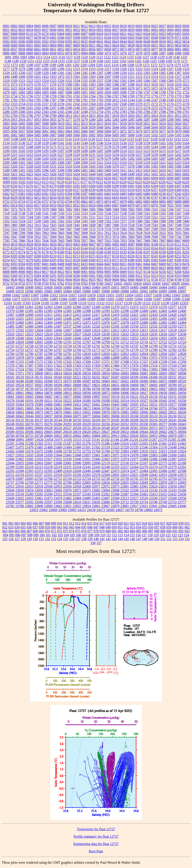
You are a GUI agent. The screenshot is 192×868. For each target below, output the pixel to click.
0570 (170, 38)
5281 (123, 159)
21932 (58, 459)
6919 (53, 205)
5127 (146, 139)
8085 (123, 244)
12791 (67, 354)
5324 (186, 163)
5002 (186, 120)
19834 (10, 412)
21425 (134, 444)
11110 (82, 303)
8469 (162, 264)
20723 (29, 436)
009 (54, 523)
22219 (58, 467)
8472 (170, 264)
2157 (45, 104)
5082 (14, 135)
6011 (30, 178)
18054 (106, 373)
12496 (48, 326)
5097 (123, 135)
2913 (186, 116)
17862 (144, 369)
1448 (14, 77)
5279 (108, 159)
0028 (170, 26)
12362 (39, 307)
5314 (108, 163)
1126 (138, 57)
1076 (123, 53)
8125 (6, 248)
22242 (87, 467)
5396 (45, 170)
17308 (125, 362)
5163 (178, 143)
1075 (116, 53)
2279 (186, 108)
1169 (169, 61)
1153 (46, 61)
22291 (182, 467)
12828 (182, 354)
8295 (53, 260)
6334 (53, 190)
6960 (100, 205)
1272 (154, 65)
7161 (147, 213)
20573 (163, 428)
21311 (48, 444)
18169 (58, 377)
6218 (107, 182)
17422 (58, 365)
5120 (92, 139)
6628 (6, 198)
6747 (154, 198)
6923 (84, 205)
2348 (84, 112)
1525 (53, 81)
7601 (38, 233)
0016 (115, 26)
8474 (178, 264)
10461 (77, 287)
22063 (39, 463)
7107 (178, 209)
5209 (116, 151)
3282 (108, 120)
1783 (22, 100)
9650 (77, 280)
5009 (53, 123)
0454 (170, 34)
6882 (139, 202)
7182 (14, 217)
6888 (178, 202)
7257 (30, 221)
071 (54, 531)
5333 (69, 166)
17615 (58, 369)
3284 (123, 120)
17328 (153, 362)
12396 (125, 311)
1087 (162, 53)
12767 (58, 350)
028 (169, 523)
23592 (29, 502)
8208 (38, 256)
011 (66, 523)
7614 (123, 233)
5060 (38, 131)
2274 (147, 108)
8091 (147, 244)
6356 (147, 190)
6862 (84, 202)
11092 (120, 299)
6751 (186, 198)
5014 (92, 123)
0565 (131, 38)
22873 (172, 483)
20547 (115, 428)
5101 (147, 135)
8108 (155, 244)
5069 (108, 131)
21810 (144, 451)
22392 (48, 471)
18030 (77, 373)
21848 (77, 455)
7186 (45, 217)
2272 (131, 108)
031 (187, 523)
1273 (162, 65)
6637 (69, 198)
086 (145, 531)
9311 (139, 276)
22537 (39, 475)
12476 (106, 323)
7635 (178, 233)
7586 (139, 229)
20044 (29, 416)
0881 (178, 49)
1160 (100, 61)
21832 (20, 455)
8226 (131, 256)
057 (157, 527)
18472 (163, 381)
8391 (186, 260)
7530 (139, 225)
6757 (45, 202)
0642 (108, 42)
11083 (54, 299)
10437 (166, 284)
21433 (144, 444)
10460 (67, 287)
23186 (182, 490)
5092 (92, 135)
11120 (137, 303)
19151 (172, 397)
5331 (53, 166)
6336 (69, 190)
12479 (134, 323)
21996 (163, 459)
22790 (67, 483)
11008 (44, 295)
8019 (14, 244)
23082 (96, 490)
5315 (115, 163)
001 (5, 523)
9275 (30, 276)
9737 (162, 280)
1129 (161, 57)
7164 (154, 213)
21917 (48, 459)
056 (151, 527)
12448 (87, 319)
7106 (170, 209)
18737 (20, 389)
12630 (106, 334)
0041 (61, 30)
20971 (182, 436)
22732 (115, 479)
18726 (10, 389)
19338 (153, 401)
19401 (58, 405)
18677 (144, 385)
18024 (67, 373)
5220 (6, 155)
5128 (154, 139)
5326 (14, 166)
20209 (134, 420)
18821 (144, 389)
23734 (144, 502)
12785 (20, 354)
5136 (22, 143)
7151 (69, 213)
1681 (14, 92)
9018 (53, 272)
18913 (67, 393)
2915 (14, 120)
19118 (125, 397)
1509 (116, 77)
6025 (100, 178)
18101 (10, 377)
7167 (178, 213)
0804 (53, 45)
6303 (147, 186)
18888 (58, 393)
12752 (182, 346)
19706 (106, 408)
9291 (53, 276)
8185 (92, 252)
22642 (153, 475)
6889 (186, 202)
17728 (106, 369)
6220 (123, 182)
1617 (162, 84)
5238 (147, 155)
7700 (162, 237)
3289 (162, 120)
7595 (178, 229)
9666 (131, 280)
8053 (69, 244)
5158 (139, 143)
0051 (69, 30)
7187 (53, 217)
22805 (87, 483)
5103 (162, 135)
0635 (84, 42)
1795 (100, 100)
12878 (20, 358)
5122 (107, 139)
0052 (77, 30)
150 (157, 539)
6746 (147, 198)
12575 (10, 330)
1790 (77, 100)
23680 (105, 502)
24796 (139, 510)
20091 (106, 416)
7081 (61, 209)
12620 (10, 334)
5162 (170, 143)
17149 (10, 362)
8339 (77, 260)
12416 (86, 315)
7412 (30, 225)
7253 (14, 221)
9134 (147, 272)
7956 (131, 241)
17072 (153, 358)
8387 (170, 260)
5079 (178, 131)
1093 (24, 57)
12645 (67, 338)
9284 (38, 276)
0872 (116, 49)
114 (126, 535)
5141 (61, 143)
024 (144, 523)
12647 (87, 338)
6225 (154, 182)
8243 (154, 256)
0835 (186, 45)
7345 (92, 221)
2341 (30, 112)
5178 (108, 147)
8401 (45, 264)
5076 (155, 131)
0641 (100, 42)
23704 (115, 502)
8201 (178, 252)
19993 (134, 412)
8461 (139, 264)
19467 (125, 405)
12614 (134, 330)
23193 (10, 494)
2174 (170, 104)
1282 (45, 69)
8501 (100, 268)
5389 (6, 170)
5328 (30, 166)
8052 (61, 244)
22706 (48, 479)
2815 (92, 116)
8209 (45, 256)
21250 (143, 440)
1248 (123, 65)
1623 (14, 88)
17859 (134, 369)
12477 (115, 323)
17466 (115, 365)
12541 (87, 326)
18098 (182, 373)
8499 (92, 268)
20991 (20, 440)
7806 (22, 241)
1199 (53, 65)
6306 (170, 186)
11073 (16, 299)
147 (139, 539)
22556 (77, 475)
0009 (61, 26)
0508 (77, 38)
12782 (172, 350)
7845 (61, 241)
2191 (84, 108)
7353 (116, 221)
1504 (100, 77)
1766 (108, 96)
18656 (125, 385)
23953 (34, 510)
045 (84, 527)
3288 (155, 120)
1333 (186, 69)
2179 (14, 108)
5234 (116, 155)
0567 (147, 38)
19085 (77, 397)
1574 (22, 84)
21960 (96, 459)
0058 (123, 30)
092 (181, 531)
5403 (100, 170)
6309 (6, 190)
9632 (30, 280)
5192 (22, 151)
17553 (10, 369)
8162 (139, 248)
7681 (123, 237)
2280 (6, 112)
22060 (29, 463)
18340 (20, 381)
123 (180, 535)
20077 (87, 416)
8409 (69, 264)
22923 (29, 486)
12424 (153, 315)
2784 (131, 112)
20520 (48, 428)
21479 (29, 447)
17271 (106, 362)
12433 (29, 319)
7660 (53, 237)
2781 (108, 112)
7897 (100, 241)
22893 (182, 483)
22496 (163, 471)
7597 (6, 233)
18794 (96, 389)
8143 (77, 248)
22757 (10, 483)
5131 (170, 139)
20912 (106, 436)
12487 (20, 326)
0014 (100, 26)
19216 (58, 401)
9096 (116, 272)
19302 (115, 401)
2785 (139, 112)
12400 (144, 311)
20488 (20, 428)
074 (72, 531)
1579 (61, 84)
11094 (138, 299)
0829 (139, 45)
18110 (20, 377)
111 (109, 535)
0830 (147, 45)
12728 (29, 346)
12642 (39, 338)
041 (60, 527)
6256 (14, 186)
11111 (91, 303)
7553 (14, 229)
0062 (155, 30)
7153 (84, 213)
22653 (163, 475)
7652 (38, 237)
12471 (67, 323)
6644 (123, 198)
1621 (186, 84)
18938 (96, 393)
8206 (22, 256)
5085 (38, 135)
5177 (100, 147)
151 (163, 539)
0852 (61, 49)
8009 (186, 241)
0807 (69, 45)
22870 (163, 483)
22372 (39, 471)
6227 (170, 182)
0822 (100, 45)
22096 (96, 463)
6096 (170, 178)
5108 (15, 139)
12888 (106, 358)
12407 (10, 315)
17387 (29, 365)
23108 (134, 490)
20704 (20, 436)
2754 (100, 112)
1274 (170, 65)
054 (139, 527)
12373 (144, 307)
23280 (29, 494)
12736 (77, 346)
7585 (131, 229)
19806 (182, 408)
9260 (178, 272)
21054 (49, 440)
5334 (77, 166)
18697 (163, 385)
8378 (123, 260)
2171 (147, 104)
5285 (155, 159)
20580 (182, 428)
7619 (147, 233)
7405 (14, 225)
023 (138, 523)
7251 (186, 217)
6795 (77, 202)
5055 (6, 131)
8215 (92, 256)
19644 (77, 408)
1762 (77, 96)
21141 (96, 440)
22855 (153, 483)
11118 (128, 303)
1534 (77, 81)
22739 (125, 479)
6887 (170, 202)
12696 (48, 342)
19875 (48, 412)
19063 (20, 397)
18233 (86, 377)
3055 (53, 120)
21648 (172, 447)
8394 (22, 264)
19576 (163, 405)
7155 (100, 213)
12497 (58, 326)
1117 (69, 57)
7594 (170, 229)
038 (41, 527)
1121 (100, 57)
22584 (106, 475)
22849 (144, 483)
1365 (162, 73)
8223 (123, 256)
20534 (96, 428)
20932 (144, 436)
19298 (105, 401)
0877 (155, 49)
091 (175, 531)
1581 (77, 84)
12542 (96, 326)
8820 (154, 268)
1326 (162, 69)
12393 (106, 311)
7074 (22, 209)
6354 (131, 190)
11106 (54, 303)
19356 (182, 401)
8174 (22, 252)
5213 (147, 151)
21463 (182, 444)
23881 (125, 506)
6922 (77, 205)
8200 (170, 252)
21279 (162, 440)
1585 (108, 84)
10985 (77, 291)
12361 (29, 307)
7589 (155, 229)
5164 (186, 143)
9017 (45, 272)
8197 (147, 252)
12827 (172, 354)
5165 (6, 147)
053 (133, 527)
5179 (116, 147)
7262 (61, 221)
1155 (61, 61)
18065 (125, 373)
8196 (139, 252)
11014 (63, 295)
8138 (53, 248)
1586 (116, 84)
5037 (77, 127)
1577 (45, 84)
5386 (178, 166)
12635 (153, 334)
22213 (39, 467)
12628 (87, 334)
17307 (115, 362)
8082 (116, 244)
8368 (84, 260)
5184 (155, 147)
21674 (29, 451)
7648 (22, 237)
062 (187, 527)
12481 (153, 323)
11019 (91, 295)
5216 (170, 151)
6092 (139, 178)
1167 (153, 61)
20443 (182, 424)
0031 (6, 30)
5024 (162, 123)
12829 (10, 358)
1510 (123, 77)
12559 (172, 326)
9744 (170, 280)
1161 (107, 61)
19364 (20, 405)
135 (66, 539)
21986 (153, 459)
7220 (147, 217)
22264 (134, 467)
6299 (116, 186)
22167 (144, 463)
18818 (125, 389)
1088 (170, 53)
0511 (100, 38)
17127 (182, 358)
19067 (48, 397)
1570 (178, 81)
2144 (131, 100)
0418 (100, 34)
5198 (69, 151)
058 (163, 527)
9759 (45, 284)
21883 (153, 455)
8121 (178, 244)
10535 (20, 291)
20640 (134, 432)
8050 (53, 244)
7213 (108, 217)
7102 (162, 209)
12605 (48, 330)
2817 (108, 116)
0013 (92, 26)
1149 (15, 61)
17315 (134, 362)
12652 (134, 338)
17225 (67, 362)
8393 (14, 264)
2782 (116, 112)
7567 (69, 229)
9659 (108, 280)
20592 (20, 432)
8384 (162, 260)
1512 (139, 77)
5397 (53, 170)
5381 (147, 166)
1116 (62, 57)
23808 (39, 506)
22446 (96, 471)
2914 (6, 120)
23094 (106, 490)
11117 (119, 303)
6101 (14, 182)
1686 (53, 92)
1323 (147, 69)
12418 (105, 315)
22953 (58, 486)
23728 (134, 502)
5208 (108, 151)
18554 (20, 385)
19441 (96, 405)
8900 (22, 272)
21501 (87, 447)
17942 (10, 373)
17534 (172, 365)
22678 (10, 479)
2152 (6, 104)
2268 (100, 108)
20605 (58, 432)
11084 (63, 299)
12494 (39, 326)
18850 (182, 389)
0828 (131, 45)
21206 (124, 440)
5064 (69, 131)
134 (60, 539)
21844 (58, 455)
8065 (77, 244)
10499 (10, 291)
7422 (45, 225)
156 (93, 543)
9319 (178, 276)
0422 (131, 34)
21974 (125, 459)
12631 (115, 334)
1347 (100, 73)
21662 (182, 447)
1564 (131, 81)
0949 (53, 53)
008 (48, 523)
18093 (163, 373)
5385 (170, 166)
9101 (131, 272)
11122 (146, 303)
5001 (178, 120)
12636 (163, 334)
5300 (14, 163)
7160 (139, 213)
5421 (14, 174)
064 (11, 531)
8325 (69, 260)
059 (169, 527)
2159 (61, 104)
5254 (77, 159)
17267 (96, 362)
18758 (48, 389)
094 (6, 535)
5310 (92, 163)
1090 (186, 53)
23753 (172, 502)
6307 (178, 186)
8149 (108, 248)
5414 (147, 170)
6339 (92, 190)
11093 (129, 299)
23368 (115, 494)
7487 (108, 225)
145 (126, 539)
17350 (182, 362)
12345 (174, 303)
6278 (45, 186)
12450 (106, 319)
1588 (131, 84)
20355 (134, 424)
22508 (182, 471)
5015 (100, 123)
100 (42, 535)
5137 (30, 143)
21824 (182, 451)
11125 (156, 303)
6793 (61, 202)
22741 (134, 479)
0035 (38, 30)
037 (35, 527)
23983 (63, 510)
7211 (92, 217)
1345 (84, 73)
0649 (155, 42)
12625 (58, 334)
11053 (120, 295)
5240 (162, 155)
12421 (134, 315)
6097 (178, 178)
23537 (163, 498)
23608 (67, 502)
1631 (53, 88)
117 (144, 535)
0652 (178, 42)
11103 (27, 303)
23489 (87, 498)
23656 (96, 502)
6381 (22, 194)
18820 (134, 389)
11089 (91, 299)
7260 (45, 221)
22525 (29, 475)
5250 (53, 159)
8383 (155, 260)
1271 (146, 65)
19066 (39, 397)
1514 (154, 77)
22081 (67, 463)
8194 (131, 252)
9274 (22, 276)
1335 (14, 73)
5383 (155, 166)
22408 (58, 471)
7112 (186, 209)
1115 (54, 57)
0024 (147, 26)
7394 (170, 221)
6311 (22, 190)
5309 (84, 163)
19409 (67, 405)
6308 (186, 186)
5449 (131, 174)
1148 (8, 61)
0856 (92, 49)
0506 (61, 38)
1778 (170, 96)
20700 (10, 436)
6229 (185, 182)
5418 (178, 170)
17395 (39, 365)
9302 (100, 276)
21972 (115, 459)
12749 (153, 346)
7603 (45, 233)
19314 (125, 401)
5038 (84, 127)
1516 (170, 77)
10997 (182, 291)
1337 (30, 73)
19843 (20, 412)
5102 (155, 135)
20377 (163, 424)
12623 (39, 334)
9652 (84, 280)
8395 (30, 264)
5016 (108, 123)
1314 (84, 69)
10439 (176, 284)
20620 (87, 432)
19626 (58, 408)
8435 (84, 264)
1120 (92, 57)
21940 (77, 459)
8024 (22, 244)
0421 (123, 34)
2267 (92, 108)
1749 (162, 92)
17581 (29, 369)
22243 (96, 467)
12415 (77, 315)
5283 (139, 159)
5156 (123, 143)
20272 (39, 424)
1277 (6, 69)
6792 (53, 202)
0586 (22, 42)
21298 (29, 444)
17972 (29, 373)
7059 (178, 205)
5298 (186, 159)
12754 (10, 350)
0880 (170, 49)
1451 (38, 77)
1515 (162, 77)
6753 (14, 202)
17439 (96, 365)
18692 (153, 385)
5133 (185, 139)
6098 (186, 178)
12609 (87, 330)
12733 (58, 346)
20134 (10, 420)
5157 (131, 143)
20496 (39, 428)
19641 (67, 408)
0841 (38, 49)
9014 (38, 272)
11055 (138, 295)
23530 (153, 498)
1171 (184, 61)
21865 (106, 455)
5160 (155, 143)
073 (66, 531)
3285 (131, 120)
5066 (84, 131)
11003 (25, 295)
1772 (147, 96)
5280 (116, 159)
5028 (6, 127)
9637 (45, 280)
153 (175, 539)
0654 (186, 42)
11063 (176, 295)
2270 (116, 108)
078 (96, 531)
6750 (178, 198)
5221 (14, 155)
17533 (163, 365)
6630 (22, 198)
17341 (172, 362)
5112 (38, 139)
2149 (170, 100)
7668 (92, 237)
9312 (147, 276)
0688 (6, 45)
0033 (22, 30)
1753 (6, 96)
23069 (58, 490)
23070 (67, 490)
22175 (163, 463)
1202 (76, 65)
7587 (147, 229)
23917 (134, 506)
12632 (125, 334)
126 (11, 539)
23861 (96, 506)
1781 (6, 100)
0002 (14, 26)
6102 (22, 182)
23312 (58, 494)
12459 (10, 323)
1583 (92, 84)
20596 (29, 432)
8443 (92, 264)
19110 (115, 397)
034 (17, 527)
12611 (106, 330)
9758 (38, 284)
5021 (147, 123)
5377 (123, 166)
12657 (182, 338)
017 (102, 523)
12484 (182, 323)
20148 (67, 420)
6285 (100, 186)
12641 (29, 338)
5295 (178, 159)
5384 (162, 166)
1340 (53, 73)
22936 (48, 486)
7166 (170, 213)
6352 (115, 190)
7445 (77, 225)
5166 (14, 147)
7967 (139, 241)
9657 (100, 280)
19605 (29, 408)
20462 (10, 428)
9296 (77, 276)
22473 (115, 471)
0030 (186, 26)
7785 (6, 241)
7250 (178, 217)
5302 (30, 163)
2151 (186, 100)
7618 (139, 233)
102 (54, 535)
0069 (22, 34)
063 (5, 531)
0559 (115, 38)
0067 (6, 34)
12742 (106, 346)
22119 (106, 463)
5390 (14, 170)
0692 (38, 45)
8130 (38, 248)
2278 (178, 108)
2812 (69, 116)
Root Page (96, 851)
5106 (186, 135)
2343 (45, 112)
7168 (186, 213)
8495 (69, 268)
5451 (147, 174)
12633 (134, 334)
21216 (134, 440)
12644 (58, 338)
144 (120, 539)
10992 (144, 291)
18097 (172, 373)
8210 (53, 256)
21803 (125, 451)
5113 (45, 139)
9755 (22, 284)
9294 (69, 276)
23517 (134, 498)
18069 (134, 373)
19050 (182, 393)
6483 (123, 194)
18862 (29, 393)
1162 (115, 61)
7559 (45, 229)
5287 (162, 159)
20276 (48, 424)
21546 (144, 447)
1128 (153, 57)
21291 (10, 444)
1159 (92, 61)
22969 (87, 486)
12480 (144, 323)
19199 (39, 401)
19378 (29, 405)
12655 (163, 338)
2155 (30, 104)
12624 (48, 334)
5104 (170, 135)
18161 (48, 377)
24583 (110, 510)
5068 (100, 131)
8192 (116, 252)
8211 (61, 256)
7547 (170, 225)
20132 (182, 416)
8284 (45, 260)
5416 (162, 170)
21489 (58, 447)
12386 (77, 311)
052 (126, 527)
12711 (115, 342)
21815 (163, 451)
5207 (100, 151)
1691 (84, 92)
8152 (123, 248)
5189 (186, 147)
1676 (170, 88)
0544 (108, 38)
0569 (162, 38)
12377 (172, 307)
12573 (182, 326)
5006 (30, 123)
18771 (77, 389)
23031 (163, 486)
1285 (53, 69)
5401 (84, 170)
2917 (30, 120)
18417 (115, 381)
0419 (108, 34)
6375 (14, 194)
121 (168, 535)
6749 (170, 198)
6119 (61, 182)
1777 (162, 96)
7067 (6, 209)
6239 (6, 186)
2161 (69, 104)
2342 (38, 112)
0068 (14, 34)
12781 (163, 350)
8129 (30, 248)
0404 (61, 34)
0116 (30, 34)
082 (120, 531)
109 (97, 535)
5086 (45, 135)
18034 (87, 373)
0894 (45, 53)
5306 (61, 163)
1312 (69, 69)
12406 (182, 311)
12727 (20, 346)
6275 (22, 186)
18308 (153, 377)
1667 (108, 88)
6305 (162, 186)
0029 (178, 26)
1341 (61, 73)
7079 (45, 209)
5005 (22, 123)
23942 (163, 506)
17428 (67, 365)
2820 (131, 116)
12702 (77, 342)
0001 (6, 26)
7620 (154, 233)
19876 (58, 412)
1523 (38, 81)
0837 (14, 49)
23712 (125, 502)
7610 (92, 233)
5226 (53, 155)
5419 (186, 170)
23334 (67, 494)
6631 (30, 198)
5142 (69, 143)
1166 (146, 61)
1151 (31, 61)
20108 (134, 416)
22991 (144, 486)
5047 (139, 127)
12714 (134, 342)
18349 (29, 381)
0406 (76, 34)
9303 (108, 276)
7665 (77, 237)
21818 (172, 451)
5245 (14, 159)
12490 (29, 326)
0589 (30, 42)
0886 (6, 53)
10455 (39, 287)
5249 (45, 159)
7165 (162, 213)
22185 (172, 463)
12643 (48, 338)
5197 (61, 151)
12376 (163, 307)
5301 (22, 163)
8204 (6, 256)
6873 (100, 202)
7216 (131, 217)
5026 (178, 123)
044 (78, 527)
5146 (100, 143)
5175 (84, 147)
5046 (131, 127)
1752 (186, 92)
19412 (77, 405)
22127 (115, 463)
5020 (139, 123)
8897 (186, 268)
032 (5, 527)
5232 (100, 155)
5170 (45, 147)
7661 (61, 237)
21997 (172, 459)
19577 (172, 405)
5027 (186, 123)
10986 (87, 291)
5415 (154, 170)
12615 (144, 330)
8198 (155, 252)
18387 (87, 381)
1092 (16, 57)
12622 (29, 334)
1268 (131, 65)
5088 (61, 135)
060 (175, 527)
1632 (61, 88)
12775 (115, 350)
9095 (108, 272)
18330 (10, 381)
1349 (116, 73)
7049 (162, 205)
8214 (84, 256)
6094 (154, 178)
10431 (118, 284)
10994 (153, 291)
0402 (53, 34)
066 (23, 531)
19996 (144, 412)
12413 (67, 315)
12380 (20, 311)
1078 (139, 53)
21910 (39, 459)
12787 (39, 354)
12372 (134, 307)
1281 (38, 69)
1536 (92, 81)
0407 (84, 34)
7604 (53, 233)
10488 (144, 287)
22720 (67, 479)
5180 (123, 147)
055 (145, 527)
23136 (153, 490)
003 (17, 523)
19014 (134, 393)
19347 (172, 401)
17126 (172, 358)
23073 (87, 490)
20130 (172, 416)
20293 (67, 424)
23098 (115, 490)
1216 (115, 65)
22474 (125, 471)
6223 (139, 182)
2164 (92, 104)
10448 (20, 287)
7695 (139, 237)
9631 (22, 280)
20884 (96, 436)
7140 (37, 213)
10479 (125, 287)
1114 (47, 57)
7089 (116, 209)
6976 (155, 205)
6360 (178, 190)
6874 (108, 202)
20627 (106, 432)
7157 (115, 213)
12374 (153, 307)
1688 (69, 92)
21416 (125, 444)
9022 (61, 272)
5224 (38, 155)
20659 (153, 432)
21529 (125, 447)
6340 (100, 190)
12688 (29, 342)
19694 (96, 408)
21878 (134, 455)
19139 (153, 397)
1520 (14, 81)
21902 (20, 459)
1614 (139, 84)
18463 (153, 381)
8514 (123, 268)
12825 (153, 354)
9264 (186, 272)
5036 (69, 127)
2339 (14, 112)
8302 (61, 260)
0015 (108, 26)
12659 (20, 342)
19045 (172, 393)
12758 (39, 350)
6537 (170, 194)
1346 (92, 73)
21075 (58, 440)
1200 (60, 65)
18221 (77, 377)
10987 (96, 291)
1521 (22, 81)
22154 (134, 463)
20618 (67, 432)
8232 (139, 256)
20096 (115, 416)
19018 (153, 393)
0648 (147, 42)
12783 (182, 350)
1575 (30, 84)
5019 (131, 123)
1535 (84, 81)
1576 (38, 84)
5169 (38, 147)
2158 (53, 104)
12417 (96, 315)
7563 (53, 229)
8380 (131, 260)
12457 (172, 319)
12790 (58, 354)
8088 (139, 244)
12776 (125, 350)
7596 (186, 229)
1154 (54, 61)
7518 (131, 225)
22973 (115, 486)
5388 (186, 166)
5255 (84, 159)
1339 (45, 73)
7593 (162, 229)
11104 (36, 303)
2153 (14, 104)
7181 (6, 217)
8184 (84, 252)
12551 (144, 326)
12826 (163, 354)
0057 (116, 30)
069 (41, 531)
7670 (100, 237)
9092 (92, 272)
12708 (96, 342)
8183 (77, 252)
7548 (178, 225)
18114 (29, 377)
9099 (123, 272)
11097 (157, 299)
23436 (182, 494)
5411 (123, 170)
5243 (186, 155)
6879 (123, 202)
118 (150, 535)
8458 (131, 264)
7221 (154, 217)
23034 (172, 486)
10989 (115, 291)
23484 (77, 498)
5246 (22, 159)
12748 (144, 346)
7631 (170, 233)
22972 (106, 486)
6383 (38, 194)
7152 (76, 213)
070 (48, 531)
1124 (123, 57)
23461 (39, 498)
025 (151, 523)
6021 (69, 178)
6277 (38, 186)
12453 (134, 319)
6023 (84, 178)
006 (35, 523)
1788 (61, 100)
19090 (87, 397)
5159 (147, 143)
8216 (100, 256)
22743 (144, 479)
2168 (123, 104)
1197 (37, 65)
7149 (53, 213)
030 (181, 523)
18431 (125, 381)
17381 (20, 365)
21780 (106, 451)
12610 (96, 330)
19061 (10, 397)
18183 (67, 377)
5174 (77, 147)
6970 (131, 205)
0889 (30, 53)
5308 (77, 163)
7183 (22, 217)
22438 (77, 471)
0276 (45, 34)
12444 (48, 319)
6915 (22, 205)
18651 (115, 385)
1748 (155, 92)
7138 (22, 213)
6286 (108, 186)
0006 (45, 26)
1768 (123, 96)
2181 (30, 108)
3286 (139, 120)
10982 (48, 291)
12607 (67, 330)
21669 (20, 451)
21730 (67, 451)
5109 (22, 139)
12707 (87, 342)
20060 (67, 416)
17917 (172, 369)
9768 (100, 284)
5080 (186, 131)
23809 (48, 506)
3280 (92, 120)
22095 (87, 463)
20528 (77, 428)
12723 (172, 342)
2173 (162, 104)
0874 (131, 49)
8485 (45, 268)
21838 (39, 455)
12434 (39, 319)
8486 (53, 268)
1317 (108, 69)
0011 (76, 26)
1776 (155, 96)
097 (24, 535)
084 (133, 531)
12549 (125, 326)
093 (187, 531)
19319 (134, 401)
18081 (144, 373)
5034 (53, 127)
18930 (87, 393)
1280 (30, 69)
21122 (86, 440)
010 (60, 523)
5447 (116, 174)
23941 (153, 506)
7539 (147, 225)
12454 (144, 319)
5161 (162, 143)
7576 (108, 229)
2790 (178, 112)
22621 (134, 475)
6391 (45, 194)
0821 (92, 45)
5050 (162, 127)
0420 (115, 34)
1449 (22, 77)
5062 (53, 131)
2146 (147, 100)
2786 (147, 112)
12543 (106, 326)
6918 (45, 205)
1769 (131, 96)
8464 (147, 264)
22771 (39, 483)
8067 (92, 244)
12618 (172, 330)
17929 (182, 369)
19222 (67, 401)
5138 (38, 143)
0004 (30, 26)
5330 (45, 166)
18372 (58, 381)
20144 (58, 420)
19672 (87, 408)
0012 (84, 26)
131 (41, 539)
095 (12, 535)
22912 (10, 486)
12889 (115, 358)
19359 (10, 405)
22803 (77, 483)
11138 (165, 303)
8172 (6, 252)
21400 (115, 444)
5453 (162, 174)
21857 (87, 455)
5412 (131, 170)
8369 (92, 260)
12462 (39, 323)
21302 (39, 444)
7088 (108, 209)
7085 (92, 209)
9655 (92, 280)
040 (54, 527)
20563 (144, 428)
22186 (182, 463)
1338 (38, 73)
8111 (162, 244)
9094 (100, 272)
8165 (162, 248)
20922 (125, 436)
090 (169, 531)
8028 (30, 244)
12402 (163, 311)
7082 (69, 209)
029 (175, 523)
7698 (147, 237)
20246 (182, 420)
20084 (96, 416)
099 (36, 535)
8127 (22, 248)
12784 (10, 354)
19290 (96, 401)
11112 (100, 303)
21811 (153, 451)
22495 (153, 471)
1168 (161, 61)
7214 (115, 217)
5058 (30, 131)
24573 (101, 510)
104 (66, 535)
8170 (186, 248)
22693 (29, 479)
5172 (61, 147)
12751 (172, 346)
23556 (182, 498)
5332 (61, 166)
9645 (61, 280)
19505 (134, 405)
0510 (92, 38)
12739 (87, 346)
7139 (30, 213)
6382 (30, 194)
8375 (116, 260)
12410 (39, 315)
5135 (14, 143)
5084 (30, 135)
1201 (68, 65)
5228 (69, 155)
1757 (38, 96)
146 (133, 539)
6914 (14, 205)
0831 (155, 45)
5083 (22, 135)
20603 (48, 432)
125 (5, 539)
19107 (106, 397)
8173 (14, 252)
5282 (131, 159)
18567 (39, 385)
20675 (172, 432)
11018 (82, 295)
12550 (134, 326)
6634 (53, 198)
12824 (144, 354)
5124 (123, 139)
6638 (77, 198)
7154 (92, 213)
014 (84, 523)
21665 (10, 451)
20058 (58, 416)
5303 (38, 163)
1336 (22, 73)
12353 (184, 303)
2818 (116, 116)
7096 (147, 209)
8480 (14, 268)
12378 (182, 307)
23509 (115, 498)
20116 (163, 416)
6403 (108, 194)
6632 (38, 198)
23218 (20, 494)
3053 (38, 120)
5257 (92, 159)
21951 (87, 459)
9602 (6, 280)
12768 (67, 350)
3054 (45, 120)
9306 (131, 276)
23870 (115, 506)
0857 (100, 49)
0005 (38, 26)
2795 (22, 116)
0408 (92, 34)
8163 (147, 248)
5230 (84, 155)
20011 (172, 412)
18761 (58, 389)
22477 (134, 471)
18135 (39, 377)
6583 (186, 194)
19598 (10, 408)
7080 (53, 209)
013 (78, 523)
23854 (87, 506)
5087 (53, 135)
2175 (178, 104)
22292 (10, 471)
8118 (170, 244)
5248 (38, 159)
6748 (162, 198)
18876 (48, 393)
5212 (139, 151)
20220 (144, 420)
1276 (185, 65)
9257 (170, 272)
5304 (45, 163)
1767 (116, 96)
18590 (48, 385)
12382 (39, 311)
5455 (170, 174)
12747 (134, 346)
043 (72, 527)
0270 (37, 34)
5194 (38, 151)
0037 (45, 30)
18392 (96, 381)
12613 (125, 330)
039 (48, 527)
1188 (30, 65)
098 (30, 535)
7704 (170, 237)
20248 (10, 424)
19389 (39, 405)
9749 (178, 280)
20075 (77, 416)
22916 (20, 486)
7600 (30, 233)
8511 (116, 268)
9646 (69, 280)
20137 (39, 420)
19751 (163, 408)
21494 (67, 447)
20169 (96, 420)
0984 (84, 53)
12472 (77, 323)
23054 (29, 490)
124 (186, 535)
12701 (67, 342)
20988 (11, 440)
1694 (108, 92)
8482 (30, 268)
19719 (125, 408)
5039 (92, 127)
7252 (6, 221)
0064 (170, 30)
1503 (92, 77)
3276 (61, 120)
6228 (178, 182)
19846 (29, 412)
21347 (67, 444)
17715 (96, 369)
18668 (134, 385)
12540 (77, 326)
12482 (163, 323)
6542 (178, 194)
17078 (163, 358)
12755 (20, 350)
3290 (170, 120)
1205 (99, 65)
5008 (45, 123)
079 (102, 531)
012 (72, 523)
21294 (20, 444)
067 (29, 531)
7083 (77, 209)
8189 (108, 252)
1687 (61, 92)
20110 (153, 416)
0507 (69, 38)
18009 (39, 373)
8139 (61, 248)
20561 (134, 428)
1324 (155, 69)
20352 (125, 424)
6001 (178, 174)
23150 (163, 490)
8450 (116, 264)
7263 (69, 221)
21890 (172, 455)
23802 (29, 506)
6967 (116, 205)
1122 (107, 57)
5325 (6, 166)
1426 (186, 73)
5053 (186, 127)
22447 (106, 471)
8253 (186, 256)
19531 (153, 405)
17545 (182, 365)
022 (132, 523)
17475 (125, 365)
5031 (30, 127)
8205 (14, 256)
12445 (58, 319)
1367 (178, 73)
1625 (30, 88)
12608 (77, 330)
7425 (53, 225)
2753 (92, 112)
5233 (108, 155)
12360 (20, 307)
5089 (69, 135)
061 (181, 527)
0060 (139, 30)
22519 (20, 475)
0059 (131, 30)
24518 (91, 510)
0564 (123, 38)
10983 (58, 291)
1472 (61, 77)
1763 (84, 96)
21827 (10, 455)
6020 (61, 178)
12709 (106, 342)
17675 (77, 369)
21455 (172, 444)
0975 (77, 53)
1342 (69, 73)
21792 (115, 451)
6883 (147, 202)
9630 (14, 280)
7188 (61, 217)
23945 (172, 506)
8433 (77, 264)
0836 (6, 49)
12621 (20, 334)
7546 (162, 225)
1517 (178, 77)
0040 (53, 30)
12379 (10, 311)
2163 (84, 104)
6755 (30, 202)
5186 (162, 147)
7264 (77, 221)
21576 (163, 447)
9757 (30, 284)
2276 (162, 108)
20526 (58, 428)
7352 (108, 221)
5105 (178, 135)
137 (78, 539)
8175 (30, 252)
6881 (131, 202)
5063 (61, 131)
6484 (131, 194)
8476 (186, 264)
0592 (45, 42)
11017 (73, 295)
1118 (77, 57)
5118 (76, 139)
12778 (134, 350)
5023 (154, 123)
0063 (162, 30)
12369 (106, 307)
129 (29, 539)
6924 (92, 205)
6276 (30, 186)
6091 (131, 178)
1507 (108, 77)
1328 (178, 69)
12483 (172, 323)
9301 (92, 276)
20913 (115, 436)
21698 (58, 451)
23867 (106, 506)
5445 (100, 174)
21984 (144, 459)
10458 (58, 287)
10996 (172, 291)
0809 (77, 45)
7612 (108, 233)
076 (84, 531)
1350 (123, 73)
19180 (20, 401)
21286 (181, 440)
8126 (14, 248)
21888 (163, 455)
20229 (163, 420)
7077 (30, 209)
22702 (39, 479)
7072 (14, 209)
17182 (48, 362)
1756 (30, 96)
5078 (170, 131)
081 (114, 531)
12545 (115, 326)
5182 (139, 147)
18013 (48, 373)
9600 (186, 276)
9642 (53, 280)
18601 (67, 385)
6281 (69, 186)
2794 (14, 116)
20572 (153, 428)
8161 (131, 248)
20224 (153, 420)
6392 (53, 194)
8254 (6, 260)
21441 (163, 444)
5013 (84, 123)
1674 (162, 88)
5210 (123, 151)
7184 (30, 217)
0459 (22, 38)
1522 (30, 81)
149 (151, 539)
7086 (100, 209)
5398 (61, 170)
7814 (30, 241)
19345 (163, 401)
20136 (29, 420)
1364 (155, 73)
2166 (108, 104)
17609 (48, 369)
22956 (67, 486)
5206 (92, 151)
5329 (38, 166)
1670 (131, 88)
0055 (100, 30)
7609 (84, 233)
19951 (87, 412)
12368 (96, 307)
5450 (139, 174)
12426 (163, 315)
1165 (138, 61)
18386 (77, 381)
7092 (131, 209)
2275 (155, 108)
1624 (22, 88)
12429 (182, 315)
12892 (125, 358)
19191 (29, 401)
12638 (182, 334)
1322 (139, 69)
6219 (115, 182)
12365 (67, 307)
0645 (131, 42)
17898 (163, 369)
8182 (69, 252)
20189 (125, 420)
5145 (92, 143)
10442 (185, 284)
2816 (100, 116)
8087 (131, 244)
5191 (14, 151)
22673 (182, 475)
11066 (7, 299)
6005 (6, 178)
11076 (35, 299)
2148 (162, 100)
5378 (131, 166)
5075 (147, 131)
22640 (144, 475)
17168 (29, 362)
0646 (139, 42)
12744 (115, 346)
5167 (22, 147)
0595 (69, 42)
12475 (96, 323)
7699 (155, 237)
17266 (87, 362)
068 (35, 531)
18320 (163, 377)
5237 (139, 155)
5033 (45, 127)
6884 (155, 202)
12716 (144, 342)
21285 (172, 440)
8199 (162, 252)
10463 (87, 287)
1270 (138, 65)
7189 (69, 217)
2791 (186, 112)
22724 (87, 479)
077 (90, 531)
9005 (30, 272)
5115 (61, 139)
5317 (131, 163)
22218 (48, 467)
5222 (22, 155)
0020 (139, 26)
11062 (167, 295)
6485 (139, 194)
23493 (96, 498)
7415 (38, 225)
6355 (139, 190)
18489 (172, 381)
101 (48, 535)
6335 (61, 190)
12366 (77, 307)
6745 (139, 198)
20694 (182, 432)
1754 (14, 96)
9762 (61, 284)
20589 (10, 432)
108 (91, 535)
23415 (163, 494)
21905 (29, 459)
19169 (182, 397)
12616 (153, 330)
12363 (48, 307)
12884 (77, 358)
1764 (92, 96)
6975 (147, 205)
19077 (67, 397)
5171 (53, 147)
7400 (186, 221)
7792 (14, 241)
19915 (77, 412)
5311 (100, 163)
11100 (185, 299)
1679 (6, 92)
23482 (67, 498)
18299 (134, 377)
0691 (30, 45)
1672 (147, 88)
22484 (144, 471)
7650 (30, 237)
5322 (170, 163)
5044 (116, 127)
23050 (20, 490)
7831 (38, 241)
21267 (153, 440)
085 (139, 531)
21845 (67, 455)
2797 (38, 116)
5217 (178, 151)
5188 (178, 147)
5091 (84, 135)
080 (108, 531)
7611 (100, 233)
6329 (45, 190)
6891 (6, 205)
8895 (178, 268)
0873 (123, 49)
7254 (22, 221)
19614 (39, 408)
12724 (182, 342)
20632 (125, 432)
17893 (153, 369)
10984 (67, 291)
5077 (162, 131)
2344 (53, 112)
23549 (172, 498)
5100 (139, 135)
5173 (69, 147)
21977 (134, 459)
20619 (77, 432)
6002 (186, 174)
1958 (108, 100)
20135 (20, 420)
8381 (139, 260)
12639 (10, 338)
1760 (61, 96)
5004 (14, 123)
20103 (125, 416)
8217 (108, 256)
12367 (87, 307)
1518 (186, 77)
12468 (58, 323)
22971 (96, 486)
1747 (147, 92)
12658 (10, 342)
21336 (58, 444)
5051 (170, 127)
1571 (186, 81)
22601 (115, 475)
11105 (45, 303)
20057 (48, 416)
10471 (115, 287)
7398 (178, 221)
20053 (39, 416)
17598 (39, 369)
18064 (115, 373)
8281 (38, 260)
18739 (29, 389)
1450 (30, 77)
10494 (163, 287)
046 (90, 527)
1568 (162, 81)
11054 (129, 295)
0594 (61, 42)
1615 (147, 84)
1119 (84, 57)
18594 (58, 385)
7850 (77, 241)
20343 (115, 424)
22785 (58, 483)
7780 (186, 237)
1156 (69, 61)
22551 (48, 475)
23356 (96, 494)
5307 (69, 163)
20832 (58, 436)
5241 (170, 155)
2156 (38, 104)
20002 (163, 412)
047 (96, 527)
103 (60, 535)
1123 (115, 57)
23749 (163, 502)
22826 (106, 483)
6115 (45, 182)
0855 (84, 49)
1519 (6, 81)
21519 (106, 447)
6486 (147, 194)
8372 (100, 260)
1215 (107, 65)
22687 (20, 479)
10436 (156, 284)
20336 (106, 424)
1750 (170, 92)
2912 (178, 116)
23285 (39, 494)
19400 (48, 405)
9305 (123, 276)
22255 (115, 467)
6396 (77, 194)
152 (169, 539)
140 (96, 539)
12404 (172, 311)
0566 (139, 38)
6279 (53, 186)
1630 (45, 88)
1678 (186, 88)
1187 (22, 65)
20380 (172, 424)
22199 (10, 467)
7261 (53, 221)
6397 (84, 194)
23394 (134, 494)
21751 (77, 451)
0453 (162, 34)
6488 (155, 194)
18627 (87, 385)
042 (66, 527)
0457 (6, 38)
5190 (6, 151)
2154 (22, 104)
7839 (53, 241)
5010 (61, 123)
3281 (100, 120)
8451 (123, 264)
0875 (139, 49)
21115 (77, 440)
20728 (39, 436)
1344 (77, 73)
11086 (82, 299)
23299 (48, 494)
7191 (84, 217)
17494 (144, 365)
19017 (144, 393)
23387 (125, 494)
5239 (155, 155)
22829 (115, 483)
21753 (87, 451)
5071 (116, 131)
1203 (84, 65)
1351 (131, 73)
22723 (77, 479)
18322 (182, 377)
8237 (147, 256)
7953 (123, 241)
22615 (125, 475)
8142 (69, 248)
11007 (35, 295)
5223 (30, 155)
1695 (116, 92)
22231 (67, 467)
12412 (58, 315)
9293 (61, 276)
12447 (77, 319)
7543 (155, 225)
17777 (125, 369)
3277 (69, 120)
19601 (20, 408)
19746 (153, 408)
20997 (30, 440)
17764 (115, 369)
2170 (139, 104)
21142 (105, 440)
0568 (154, 38)
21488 (48, 447)
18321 (172, 377)
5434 (77, 174)
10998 (7, 295)
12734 (67, 346)
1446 (6, 77)
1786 (45, 100)
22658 (172, 475)
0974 (69, 53)
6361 (186, 190)
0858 (108, 49)
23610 (77, 502)
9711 (147, 280)
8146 (100, 248)
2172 (155, 104)
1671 (139, 88)
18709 (172, 385)
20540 (106, 428)
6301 (131, 186)
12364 (58, 307)
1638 (100, 88)
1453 (53, 77)
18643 (106, 385)
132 (48, 539)
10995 (163, 291)
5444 (92, 174)
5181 (131, 147)
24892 (149, 510)
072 (60, 531)
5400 (77, 170)
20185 (115, 420)
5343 (92, 166)
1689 (77, 92)
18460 (144, 381)
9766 (92, 284)
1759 (53, 96)
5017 (115, 123)
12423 (144, 315)
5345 (100, 166)
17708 (87, 369)
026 (157, 523)
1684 (38, 92)
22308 (20, 471)
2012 (116, 100)
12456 (163, 319)
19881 (67, 412)
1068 (100, 53)
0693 (45, 45)
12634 (144, 334)
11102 (17, 303)
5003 (6, 123)
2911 (170, 116)
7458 (92, 225)
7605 (61, 233)
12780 (153, 350)
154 (181, 539)
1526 (61, 81)
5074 (139, 131)
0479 (45, 38)
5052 (178, 127)
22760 (20, 483)
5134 (6, 143)
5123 (115, 139)
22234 (77, 467)
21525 (115, 447)
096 (18, 535)
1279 (22, 69)
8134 (45, 248)
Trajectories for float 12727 (96, 829)
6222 (131, 182)
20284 (58, 424)
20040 (10, 416)
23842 (58, 506)
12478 (125, 323)
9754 (14, 284)
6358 (162, 190)
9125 (139, 272)
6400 (92, 194)
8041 (45, 244)
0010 (69, 26)
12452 (125, 319)
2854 (155, 116)
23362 (106, 494)
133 (54, 539)
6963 (108, 205)
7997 (162, 241)
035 (23, 527)
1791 (84, 100)
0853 (69, 49)
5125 (131, 139)
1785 (38, 100)
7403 (6, 225)
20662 (163, 432)
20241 (172, 420)
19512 (144, 405)
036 (29, 527)
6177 (84, 182)
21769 (96, 451)
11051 (110, 295)
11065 (185, 295)
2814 (84, 116)
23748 (153, 502)
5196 (53, 151)
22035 (182, 459)
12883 (67, 358)
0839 (22, 49)
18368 (48, 381)
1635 (84, 88)
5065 (77, 131)
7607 (77, 233)
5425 (45, 174)
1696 (123, 92)
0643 (116, 42)
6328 (37, 190)
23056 (39, 490)
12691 (39, 342)
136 (72, 539)
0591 (38, 42)
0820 (84, 45)
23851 (67, 506)
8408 (61, 264)
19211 (48, 401)
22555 (67, 475)
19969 (96, 412)
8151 (116, 248)
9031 (69, 272)
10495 (172, 287)
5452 (155, 174)
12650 (115, 338)
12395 (115, 311)
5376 (116, 166)
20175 (106, 420)
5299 (6, 163)
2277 (170, 108)
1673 (155, 88)
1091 (8, 57)
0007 (53, 26)
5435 (84, 174)
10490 (153, 287)
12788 (48, 354)
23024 (153, 486)
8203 (186, 252)
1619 (178, 84)
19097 (96, 397)
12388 (87, 311)
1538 (108, 81)
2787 (155, 112)
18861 (20, 393)
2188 (61, 108)
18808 (115, 389)
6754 (22, 202)
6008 (14, 178)
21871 (115, 455)
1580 (69, 84)
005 (29, 523)
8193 (123, 252)
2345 (61, 112)
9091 (84, 272)
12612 (115, 330)
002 (11, 523)
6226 (162, 182)
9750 (186, 280)
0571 (178, 38)
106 (79, 535)
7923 (108, 241)
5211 (131, 151)
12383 (48, 311)
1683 (30, 92)
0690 (22, 45)
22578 (96, 475)
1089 (178, 53)
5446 (108, 174)
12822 (125, 354)
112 (114, 535)
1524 (45, 81)
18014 (58, 373)
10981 (39, 291)
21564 (153, 447)
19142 (163, 397)
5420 (6, 174)
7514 (123, 225)
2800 (61, 116)
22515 (10, 475)
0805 (61, 45)
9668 (139, 280)
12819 (96, 354)
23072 (77, 490)
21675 (39, 451)
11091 (110, 299)
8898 (6, 272)
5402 (92, 170)
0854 (77, 49)
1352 (139, 73)
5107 (7, 139)
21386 (105, 444)
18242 (96, 377)
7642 (6, 237)
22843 (134, 483)
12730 (48, 346)
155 (187, 539)
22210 (29, 467)
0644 (123, 42)
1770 (139, 96)
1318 (116, 69)
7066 (186, 205)
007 (41, 523)
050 (114, 527)
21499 (77, 447)
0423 (139, 34)
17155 (20, 362)
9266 (14, 276)
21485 (39, 447)
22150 (125, 463)
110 (103, 535)
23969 (53, 510)
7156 (108, 213)
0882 (186, 49)
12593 (29, 330)
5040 (100, 127)
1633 (69, 88)
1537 (100, 81)
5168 (30, 147)
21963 (106, 459)
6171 (76, 182)
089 (163, 531)
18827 (163, 389)
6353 (123, 190)
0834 (178, 45)
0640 (92, 42)
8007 (178, 241)
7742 (178, 237)
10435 (147, 284)
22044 (10, 463)
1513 (147, 77)
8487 (61, 268)
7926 (116, 241)
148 (145, 539)
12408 (20, 315)
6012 (37, 178)
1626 (38, 88)
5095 (116, 135)
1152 (38, 61)
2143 (123, 100)
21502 (96, 447)
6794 (69, 202)
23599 (58, 502)
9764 (77, 284)
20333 (96, 424)
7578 (116, 229)
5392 (30, 170)
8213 (76, 256)
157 (99, 543)
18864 (39, 393)
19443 (106, 405)
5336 (84, 166)
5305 (53, 163)
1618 (170, 84)
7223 (170, 217)
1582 (84, 84)
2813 (77, 116)
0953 (61, 53)
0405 (69, 34)
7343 (84, 221)
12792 (77, 354)
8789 (131, 268)
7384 (155, 221)
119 (156, 535)
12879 (29, 358)
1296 (61, 69)
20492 (29, 428)
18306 (144, 377)
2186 (45, 108)
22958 (77, 486)
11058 (157, 295)
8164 (155, 248)
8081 (108, 244)
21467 (10, 447)
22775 (48, 483)
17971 (20, 373)
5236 (131, 155)
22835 (125, 483)
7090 (123, 209)
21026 (39, 440)
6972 (139, 205)
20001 (153, 412)
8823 (162, 268)
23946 (182, 506)
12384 (58, 311)
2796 (30, 116)
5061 (45, 131)
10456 (48, 287)
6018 (45, 178)
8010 (6, 244)
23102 (125, 490)
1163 (123, 61)
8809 (147, 268)
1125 (130, 57)
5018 (123, 123)
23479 (58, 498)
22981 (125, 486)
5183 (147, 147)
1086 (155, 53)
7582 (123, 229)
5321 (162, 163)
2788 (162, 112)
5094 (108, 135)
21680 (48, 451)
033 (11, 527)
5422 (22, 174)
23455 (29, 498)
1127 (146, 57)
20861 (87, 436)
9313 (154, 276)
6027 (115, 178)
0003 (22, 26)
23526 (144, 498)
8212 (69, 256)
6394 (69, 194)
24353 (82, 510)
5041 (108, 127)
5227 (61, 155)
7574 (100, 229)
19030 (163, 393)
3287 (147, 120)
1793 (92, 100)
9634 (38, 280)
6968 (123, 205)
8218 (115, 256)
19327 (144, 401)
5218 (186, 151)
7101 (155, 209)
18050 (96, 373)
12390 (96, 311)
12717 (153, 342)
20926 (134, 436)
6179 (92, 182)
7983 (155, 241)
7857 (84, 241)
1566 (147, 81)
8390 (178, 260)
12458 (182, 319)
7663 (69, 237)
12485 (10, 326)
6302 (139, 186)
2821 (139, 116)
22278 (163, 467)
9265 (6, 276)
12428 (172, 315)
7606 (69, 233)
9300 (84, 276)
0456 (186, 34)
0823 (108, 45)
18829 (172, 389)
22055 (20, 463)
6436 (116, 194)
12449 (96, 319)
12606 (58, 330)
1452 (45, 77)
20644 (144, 432)
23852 (77, 506)
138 (84, 539)
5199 (77, 151)
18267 (105, 377)
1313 (77, 69)
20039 (182, 412)
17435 (87, 365)
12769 (77, 350)
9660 (116, 280)
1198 (45, 65)
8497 (77, 268)
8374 (108, 260)
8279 (30, 260)
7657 (45, 237)
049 (108, 527)
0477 (30, 38)
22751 (163, 479)
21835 (29, 455)
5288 (170, 159)
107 (85, 535)
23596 (39, 502)
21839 (48, 455)
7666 (84, 237)
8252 (178, 256)
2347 (77, 112)
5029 (14, 127)
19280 (86, 401)
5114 (53, 139)
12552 (153, 326)
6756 (38, 202)
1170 (177, 61)
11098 (167, 299)
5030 (22, 127)
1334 (6, 73)
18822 (153, 389)
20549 (125, 428)
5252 (69, 159)
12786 (29, 354)
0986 (92, 53)
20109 (144, 416)
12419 (115, 315)
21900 (10, 459)
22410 (67, 471)
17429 (77, 365)
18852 (10, 393)
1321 (131, 69)
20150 (77, 420)
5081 (6, 135)
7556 (22, 229)
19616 (48, 408)
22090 (77, 463)
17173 (39, 362)
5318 (139, 163)
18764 (67, 389)
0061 (147, 30)
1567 (155, 81)
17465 (106, 365)
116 (138, 535)
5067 (92, 131)
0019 (131, 26)
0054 (92, 30)
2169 (131, 104)
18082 (153, 373)
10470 (106, 287)
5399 (69, 170)
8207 (30, 256)
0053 (84, 30)
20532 (87, 428)
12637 (172, 334)
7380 (139, 221)
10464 (96, 287)
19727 (134, 408)
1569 (170, 81)
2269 (108, 108)
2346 (69, 112)
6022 (76, 178)
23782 (10, 506)
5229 (77, 155)
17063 (144, 358)
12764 (48, 350)
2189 (69, 108)
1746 (139, 92)
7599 (22, 233)
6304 (155, 186)
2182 (38, 108)
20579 (172, 428)
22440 (87, 471)
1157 (77, 61)
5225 (45, 155)
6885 (162, 202)
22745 (153, 479)
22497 (172, 471)
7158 (123, 213)
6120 (68, 182)
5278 (100, 159)
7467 (100, 225)
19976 (115, 412)
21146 (115, 440)
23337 (77, 494)
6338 (84, 190)
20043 (20, 416)
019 (114, 523)
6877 (116, 202)
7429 (69, 225)
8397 (38, 264)
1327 (170, 69)
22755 (182, 479)
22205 (20, 467)
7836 (45, 241)
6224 (146, 182)
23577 (20, 502)
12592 (20, 330)
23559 (10, 502)
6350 (108, 190)
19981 (125, 412)
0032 (14, 30)
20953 (153, 436)
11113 (110, 303)
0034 (30, 30)
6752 (6, 202)
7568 (77, 229)
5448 (123, 174)
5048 (147, 127)
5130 (162, 139)
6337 (76, 190)
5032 (38, 127)
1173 (14, 65)
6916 (30, 205)
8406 (53, 264)
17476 (134, 365)
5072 (123, 131)
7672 (108, 237)
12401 (153, 311)
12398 (134, 311)
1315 (92, 69)
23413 (153, 494)
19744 (144, 408)
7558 (38, 229)
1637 (92, 88)
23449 (10, 498)
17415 (48, 365)
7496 (116, 225)
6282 (77, 186)
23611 (86, 502)
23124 (144, 490)
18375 (67, 381)
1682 (22, 92)
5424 (38, 174)
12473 (87, 323)
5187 (170, 147)
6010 (22, 178)
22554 (58, 475)
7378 (131, 221)
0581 (186, 38)
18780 (87, 389)
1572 (6, 84)
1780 (186, 96)
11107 (64, 303)
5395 (38, 170)
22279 (172, 467)
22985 (134, 486)
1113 (39, 57)
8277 (22, 260)
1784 (30, 100)
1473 (69, 77)
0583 (14, 42)
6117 (53, 182)
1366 (170, 73)
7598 (14, 233)
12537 (67, 326)
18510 (182, 381)
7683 (131, 237)
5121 (99, 139)
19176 (10, 401)
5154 (108, 143)
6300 (123, 186)
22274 (153, 467)
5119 (84, 139)
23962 (44, 510)
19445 (115, 405)
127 (17, 539)
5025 (170, 123)
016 (96, 523)
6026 (108, 178)
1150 (23, 61)
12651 (125, 338)
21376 (86, 444)
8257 (14, 260)
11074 (25, 299)
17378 (10, 365)
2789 (170, 112)
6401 (100, 194)
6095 (162, 178)
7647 (14, 237)
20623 (96, 432)
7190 (77, 217)
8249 (170, 256)
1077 (131, 53)
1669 (123, 88)
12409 (29, 315)
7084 (84, 209)
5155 (116, 143)
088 (157, 531)
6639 (84, 198)
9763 (69, 284)
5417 (170, 170)
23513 (125, 498)
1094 (31, 57)
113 (120, 535)
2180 (22, 108)
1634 (77, 88)
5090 (77, 135)
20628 (115, 432)
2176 (186, 104)
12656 (172, 338)
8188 (100, 252)
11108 (73, 303)
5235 (123, 155)
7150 (61, 213)
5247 (30, 159)
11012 (54, 295)
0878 (162, 49)
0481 (53, 38)
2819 (123, 116)
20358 (144, 424)
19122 (134, 397)
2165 (100, 104)
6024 (92, 178)
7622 (162, 233)
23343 (87, 494)
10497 (182, 287)
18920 (77, 393)
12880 (39, 358)
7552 (6, 229)
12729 (39, 346)
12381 (29, 311)
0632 (77, 42)
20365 (153, 424)
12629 (96, 334)
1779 (178, 96)
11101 (8, 303)
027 (163, 523)
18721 (182, 385)
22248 (106, 467)
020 (120, 523)
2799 (53, 116)
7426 (61, 225)
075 (78, 531)
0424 (147, 34)
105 (72, 535)
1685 (45, 92)
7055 (170, 205)
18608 (77, 385)
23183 (172, 490)
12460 (20, 323)
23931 (144, 506)
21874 (125, 455)
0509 (84, 38)
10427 (109, 284)
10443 (10, 287)
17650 (67, 369)
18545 (10, 385)
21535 (134, 447)
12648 (96, 338)
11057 (148, 295)
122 (174, 535)
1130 (169, 57)
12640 (20, 338)
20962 (163, 436)
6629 (14, 198)
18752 (39, 389)
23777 (182, 502)
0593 (53, 42)
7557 (30, 229)
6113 (38, 182)
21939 (67, 459)
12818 (87, 354)
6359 (170, 190)
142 (108, 539)
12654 (153, 338)
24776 (130, 510)
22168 (153, 463)
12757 (29, 350)
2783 (123, 112)
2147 (155, 100)
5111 (30, 139)
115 (132, 535)
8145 (92, 248)
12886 (96, 358)
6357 (154, 190)
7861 (92, 241)
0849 (45, 49)
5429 (61, 174)
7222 (162, 217)
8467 (155, 264)
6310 (14, 190)
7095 (139, 209)
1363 (147, 73)
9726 (154, 280)
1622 (6, 88)
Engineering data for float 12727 (96, 844)
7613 (115, 233)
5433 (69, 174)
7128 (14, 213)
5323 (178, 163)
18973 (106, 393)
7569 (84, 229)
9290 (45, 276)
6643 (116, 198)
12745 (125, 346)
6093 (147, 178)
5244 (6, 159)
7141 (45, 213)
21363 (77, 444)
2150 (178, 100)
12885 (87, 358)
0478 (38, 38)
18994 (115, 393)
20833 (67, 436)
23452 (20, 498)
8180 (61, 252)
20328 (77, 424)
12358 (10, 307)
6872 (92, 202)
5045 (123, 127)
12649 (106, 338)
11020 (101, 295)
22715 (58, 479)
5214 (154, 151)
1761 (69, 96)
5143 (77, 143)
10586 (29, 291)
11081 (44, 299)
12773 (96, 350)
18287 (115, 377)
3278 (77, 120)
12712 (125, 342)
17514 (153, 365)
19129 (144, 397)
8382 (147, 260)
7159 (131, 213)
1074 (108, 53)
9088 (77, 272)
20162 (87, 420)
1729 (131, 92)
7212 (100, 217)
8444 (100, 264)
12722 (163, 342)
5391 (22, 170)
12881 (48, 358)
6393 (61, 194)
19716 (115, 408)
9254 (155, 272)
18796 (106, 389)
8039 (38, 244)
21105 (68, 440)
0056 (108, 30)
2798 (45, 116)
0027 (162, 26)
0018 (123, 26)
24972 (158, 510)
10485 (134, 287)
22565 (87, 475)
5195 (45, 151)
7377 (123, 221)
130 (35, 539)
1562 (116, 81)
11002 (16, 295)
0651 (170, 42)
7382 (147, 221)
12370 (115, 307)
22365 (29, 471)
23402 (144, 494)
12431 (20, 319)
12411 (48, 315)
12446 (67, 319)
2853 (147, 116)
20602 (39, 432)
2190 (77, 108)
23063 (48, 490)
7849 (69, 241)
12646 (77, 338)
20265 (20, 424)
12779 (144, 350)
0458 (14, 38)
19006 (125, 393)
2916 (22, 120)
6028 (123, 178)
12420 (125, 315)
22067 (48, 463)
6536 (162, 194)
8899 (14, 272)
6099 (7, 182)
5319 (147, 163)
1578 (53, 84)
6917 (38, 205)
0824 (116, 45)
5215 (162, 151)
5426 (53, 174)
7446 (84, 225)
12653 (144, 338)
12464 (48, 323)
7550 (186, 225)
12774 (106, 350)
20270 (29, 424)
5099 (131, 135)
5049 (155, 127)
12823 (134, 354)
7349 (100, 221)
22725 (96, 479)
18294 (125, 377)
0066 (186, 30)
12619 (182, 330)
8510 (108, 268)
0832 (162, 45)
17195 (58, 362)
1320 (123, 69)
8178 (45, 252)
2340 (22, 112)
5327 (22, 166)
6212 (100, 182)
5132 (177, 139)
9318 (170, 276)
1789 (69, 100)
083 (126, 531)
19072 (58, 397)
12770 (87, 350)
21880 (144, 455)
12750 (163, 346)
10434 (137, 284)
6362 (6, 194)
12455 (153, 319)
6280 (61, 186)
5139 (45, 143)
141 (102, 539)
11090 (101, 299)
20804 (48, 436)
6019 (53, 178)
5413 (139, 170)
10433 (128, 284)
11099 (176, 299)
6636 (61, 198)
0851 (53, 49)
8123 (186, 244)
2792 (6, 116)
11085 (73, 299)
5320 (154, 163)
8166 (170, 248)
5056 (14, 131)
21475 (20, 447)
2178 (6, 108)
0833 (170, 45)
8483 (38, 268)
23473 (48, 498)
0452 (154, 34)
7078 (38, 209)
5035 (61, 127)
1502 (84, 77)
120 (162, 535)
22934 (39, 486)
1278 (14, 69)
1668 (116, 88)
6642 (108, 198)
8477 (6, 268)
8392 (6, 264)
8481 (22, 268)
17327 (144, 362)
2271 (123, 108)
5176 (92, 147)
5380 (139, 166)
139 (90, 539)
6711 (131, 198)
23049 (10, 490)
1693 (100, 92)
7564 (61, 229)
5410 (116, 170)
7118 (6, 213)
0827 (123, 45)
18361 (39, 381)
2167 (116, 104)
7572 (92, 229)
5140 (53, 143)
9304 (116, 276)
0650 (162, 42)
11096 (148, 299)
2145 (139, 100)
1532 (69, 81)
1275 (177, 65)
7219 (139, 217)
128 (23, 539)
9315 (162, 276)
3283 (116, 120)
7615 (131, 233)
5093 (100, 135)
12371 (125, 307)
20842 (77, 436)
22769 (29, 483)
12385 (67, 311)
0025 (154, 26)
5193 (30, 151)
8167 (178, 248)
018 (108, 523)
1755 (22, 96)
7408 (22, 225)
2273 (139, 108)
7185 (38, 217)
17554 (20, 369)
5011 (69, 123)
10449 (29, 287)
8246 (162, 256)
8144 (84, 248)
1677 (178, 88)
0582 (6, 42)
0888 (22, 53)
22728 (106, 479)
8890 (170, 268)
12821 (115, 354)
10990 (125, 291)
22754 (172, 479)
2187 (53, 108)
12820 (106, 354)
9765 (84, 284)
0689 (14, 45)
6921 (69, 205)
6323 (30, 190)
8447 (108, 264)
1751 (178, 92)
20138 (48, 420)
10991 (134, 291)
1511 (131, 77)
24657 (120, 510)
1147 (184, 57)
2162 (77, 104)
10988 (106, 291)
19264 (77, 401)
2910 (162, 116)
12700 (58, 342)
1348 (108, 73)
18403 (106, 381)
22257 (125, 467)
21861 (96, 455)
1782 (14, 100)
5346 (108, 166)
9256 (162, 272)
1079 (147, 53)
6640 (92, 198)
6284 (92, 186)
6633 (45, 198)
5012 (76, 123)
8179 (53, 252)
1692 (92, 92)
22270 (144, 467)
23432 (172, 494)
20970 (172, 436)
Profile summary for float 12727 (96, 836)
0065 (178, 30)
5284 (147, 159)
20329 (87, 424)
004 (23, 523)
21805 (134, 451)
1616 (155, 84)
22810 (96, 483)
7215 (123, 217)
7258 (38, 221)
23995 (72, 510)
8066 (84, 244)
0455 (178, 34)
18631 (96, 385)
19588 (182, 405)
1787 (53, 100)
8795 (139, 268)
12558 (163, 326)
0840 (30, 49)
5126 (138, 139)
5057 (22, 131)
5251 (61, 159)
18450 (134, 381)
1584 (100, 84)
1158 (85, 61)
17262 (77, 362)
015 (90, 523)
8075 (100, 244)
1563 (123, 81)
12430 (10, 319)
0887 (14, 53)
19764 (172, 408)
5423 (30, 174)
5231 (92, 155)
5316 (123, 163)
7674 (116, 237)
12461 (29, 323)
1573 (14, 84)
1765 (100, 96)
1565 (139, 81)
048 (102, 527)
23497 (106, 498)
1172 (7, 65)
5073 (131, 131)
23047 (182, 486)
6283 (84, 186)
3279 (84, 120)
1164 (130, 61)
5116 (68, 139)
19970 (106, 412)
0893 (38, 53)
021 (126, 523)
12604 (39, 330)
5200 (84, 151)
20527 (67, 428)
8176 (38, 252)
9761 (53, 284)
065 (17, 531)
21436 (153, 444)
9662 (123, 280)
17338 (163, 362)
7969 (147, 241)
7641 (186, 233)
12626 (67, 334)
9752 (6, 284)
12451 (115, 319)
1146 (176, 57)
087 (151, 531)
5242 (178, 155)
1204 (92, 65)
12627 (77, 334)
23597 (48, 502)
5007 (38, 123)
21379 (96, 444)
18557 (29, 385)
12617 (163, 330)
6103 (30, 182)
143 (114, 539)
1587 (123, 84)
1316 (100, 69)
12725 (10, 346)
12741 (96, 346)
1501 (77, 77)
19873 (39, 412)
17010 (134, 358)
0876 (147, 49)
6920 (61, 205)
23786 (20, 506)
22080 (58, 463)
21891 (182, 455)
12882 (58, 358)
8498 (84, 268)
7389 (162, 221)
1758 (45, 96)
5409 (108, 170)
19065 (29, 397)
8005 (170, 241)
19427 (87, 405)
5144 (84, 143)
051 (120, 527)
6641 (100, 198)
